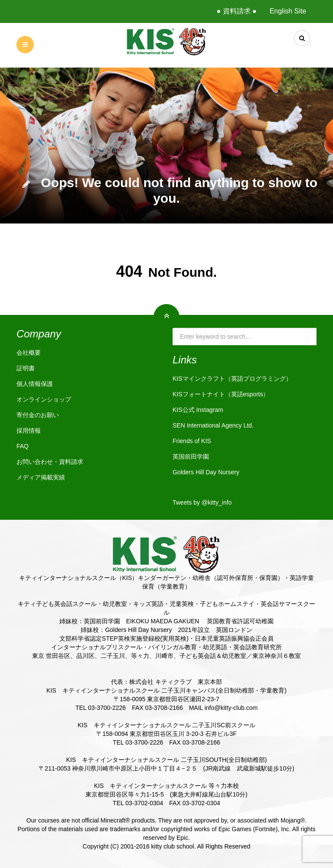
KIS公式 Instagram (198, 410)
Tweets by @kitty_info (202, 502)
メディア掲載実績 (41, 477)
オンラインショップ (44, 399)
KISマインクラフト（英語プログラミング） (232, 379)
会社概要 (29, 353)
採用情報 (29, 431)
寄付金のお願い (38, 415)
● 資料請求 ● (236, 11)
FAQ (23, 446)
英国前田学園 (191, 457)
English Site (288, 11)
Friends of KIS (192, 441)
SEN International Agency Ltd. (213, 425)
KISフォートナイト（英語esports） (221, 394)
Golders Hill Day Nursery (206, 472)
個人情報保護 (35, 384)
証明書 (26, 368)
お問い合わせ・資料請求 (50, 462)
